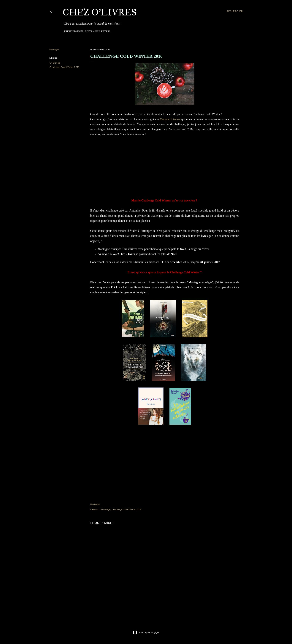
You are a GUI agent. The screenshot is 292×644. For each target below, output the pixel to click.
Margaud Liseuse (170, 119)
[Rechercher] (235, 11)
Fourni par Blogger (146, 632)
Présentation (72, 32)
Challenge (55, 63)
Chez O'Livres (100, 12)
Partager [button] (54, 49)
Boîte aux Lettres (96, 32)
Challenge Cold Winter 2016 (64, 67)
